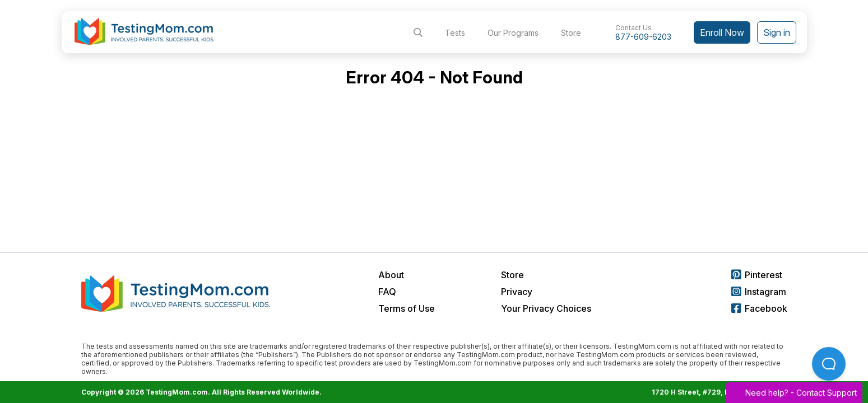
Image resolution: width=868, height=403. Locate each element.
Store (571, 33)
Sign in (777, 32)
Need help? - (794, 393)
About (391, 275)
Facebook (759, 308)
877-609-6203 (643, 37)
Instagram (759, 292)
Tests (455, 33)
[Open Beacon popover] (829, 364)
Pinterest (757, 275)
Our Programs (513, 33)
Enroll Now (722, 32)
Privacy (517, 292)
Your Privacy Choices (546, 308)
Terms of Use (407, 308)
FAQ (387, 292)
